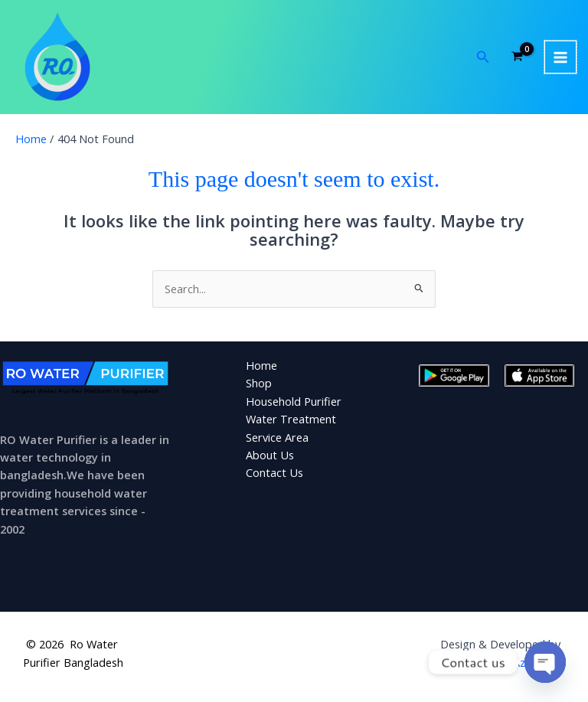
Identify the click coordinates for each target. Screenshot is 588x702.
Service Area (277, 437)
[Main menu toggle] (560, 57)
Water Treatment (291, 419)
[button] (483, 57)
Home (261, 365)
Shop (259, 383)
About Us (270, 455)
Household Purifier (294, 401)
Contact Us (274, 472)
